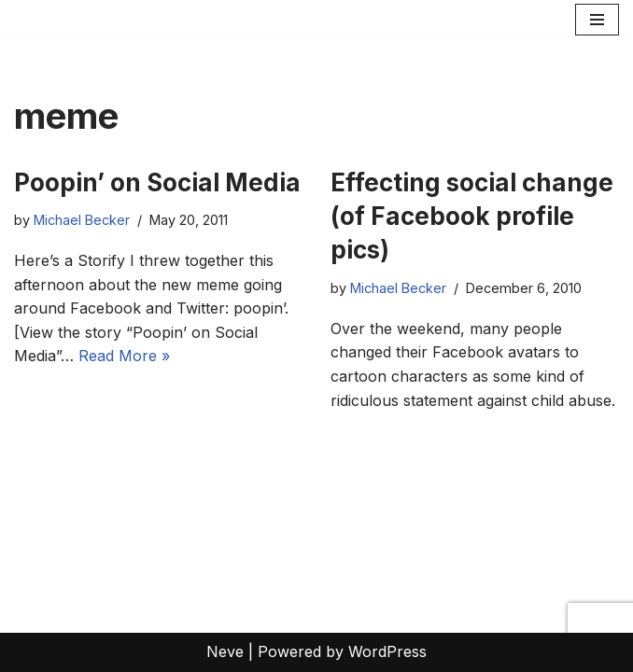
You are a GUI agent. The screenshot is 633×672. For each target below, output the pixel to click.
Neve (225, 651)
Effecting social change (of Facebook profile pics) (472, 217)
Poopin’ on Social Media (157, 182)
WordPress (387, 651)
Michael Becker (82, 220)
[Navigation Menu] (597, 20)
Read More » (124, 356)
